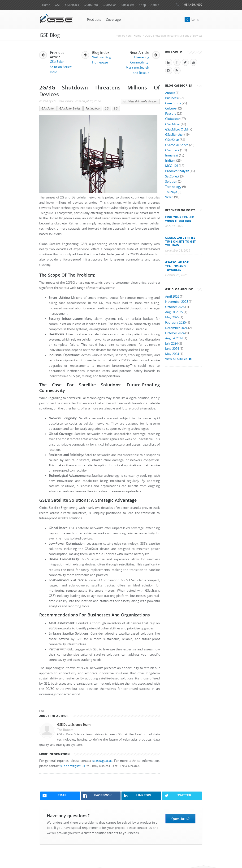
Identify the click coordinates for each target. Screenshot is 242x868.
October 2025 (175, 307)
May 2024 (172, 354)
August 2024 (174, 338)
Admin (155, 5)
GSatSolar (109, 5)
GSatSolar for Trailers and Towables (177, 266)
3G (116, 108)
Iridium (170, 161)
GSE (58, 5)
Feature (171, 114)
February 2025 (175, 322)
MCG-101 (172, 166)
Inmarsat (172, 155)
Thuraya (171, 192)
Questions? (180, 819)
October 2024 (175, 333)
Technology (93, 108)
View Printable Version (140, 101)
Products (94, 20)
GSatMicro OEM (177, 129)
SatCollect (127, 5)
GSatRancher (174, 135)
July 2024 (171, 343)
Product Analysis (177, 171)
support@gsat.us (73, 766)
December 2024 (176, 328)
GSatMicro (91, 5)
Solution (171, 182)
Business (171, 98)
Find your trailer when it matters (179, 219)
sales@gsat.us (102, 761)
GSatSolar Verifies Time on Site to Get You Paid (180, 241)
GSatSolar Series (70, 108)
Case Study (173, 103)
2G (107, 108)
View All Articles (178, 359)
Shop (142, 5)
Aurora (170, 93)
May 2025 (172, 317)
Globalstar (173, 119)
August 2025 (174, 312)
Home (46, 5)
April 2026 (172, 297)
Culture (171, 108)
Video (169, 197)
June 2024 (172, 349)
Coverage (113, 20)
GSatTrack (72, 5)
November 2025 (177, 302)
